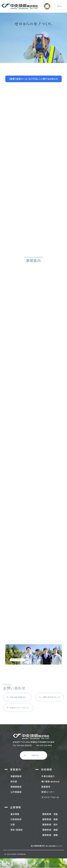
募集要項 (46, 787)
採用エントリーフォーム (19, 708)
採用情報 (47, 769)
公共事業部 (16, 792)
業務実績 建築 (50, 835)
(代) (18, 697)
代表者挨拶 (16, 819)
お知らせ (35, 755)
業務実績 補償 (50, 830)
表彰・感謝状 (17, 830)
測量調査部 (16, 776)
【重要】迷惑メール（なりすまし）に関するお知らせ (34, 79)
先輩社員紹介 (48, 776)
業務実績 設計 (50, 824)
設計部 (14, 781)
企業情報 (16, 807)
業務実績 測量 (50, 814)
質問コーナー (48, 792)
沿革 (13, 824)
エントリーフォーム (50, 797)
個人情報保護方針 (47, 846)
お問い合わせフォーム (51, 697)
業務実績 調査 (50, 819)
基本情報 (15, 814)
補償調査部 (16, 787)
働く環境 (51, 781)
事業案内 (16, 769)
